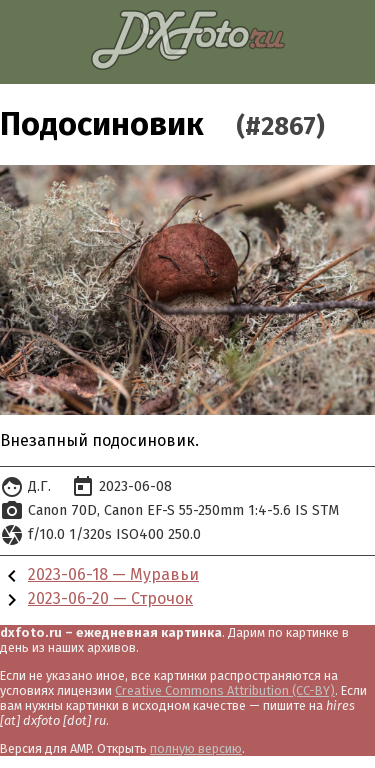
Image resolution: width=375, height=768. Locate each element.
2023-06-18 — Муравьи (113, 574)
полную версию (196, 748)
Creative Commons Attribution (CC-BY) (225, 690)
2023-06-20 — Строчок (110, 598)
